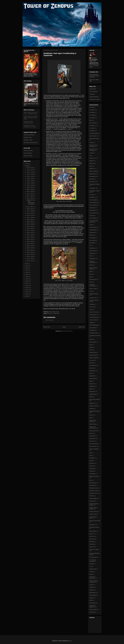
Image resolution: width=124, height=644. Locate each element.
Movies (91, 415)
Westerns (92, 598)
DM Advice (92, 253)
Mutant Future (93, 424)
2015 (27, 283)
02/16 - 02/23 (30, 252)
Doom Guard (46, 296)
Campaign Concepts (94, 184)
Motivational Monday (95, 411)
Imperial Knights (93, 358)
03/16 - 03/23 (30, 244)
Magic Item (92, 384)
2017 (27, 279)
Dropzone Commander (92, 262)
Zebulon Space (93, 609)
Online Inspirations (94, 449)
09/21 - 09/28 (30, 192)
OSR (91, 456)
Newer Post (47, 327)
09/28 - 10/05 (30, 189)
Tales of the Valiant (94, 549)
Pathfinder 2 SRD (28, 140)
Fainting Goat (93, 279)
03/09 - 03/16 (30, 246)
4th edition (92, 126)
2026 (27, 164)
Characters (92, 208)
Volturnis (92, 585)
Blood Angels (93, 174)
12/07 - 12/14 (30, 172)
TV (90, 566)
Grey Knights (93, 328)
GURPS (91, 339)
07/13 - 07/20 (30, 215)
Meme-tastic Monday (95, 399)
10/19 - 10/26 (30, 183)
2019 (27, 274)
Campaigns (92, 188)
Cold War (92, 216)
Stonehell (92, 544)
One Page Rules (94, 444)
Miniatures (92, 403)
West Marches (93, 595)
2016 (27, 281)
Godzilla (91, 323)
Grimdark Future (93, 333)
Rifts (91, 480)
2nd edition (92, 113)
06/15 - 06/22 (30, 220)
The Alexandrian (93, 92)
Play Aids (92, 463)
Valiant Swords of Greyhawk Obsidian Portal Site (94, 76)
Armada (91, 153)
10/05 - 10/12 (30, 187)
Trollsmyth (92, 94)
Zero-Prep (92, 612)
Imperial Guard (93, 355)
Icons (91, 350)
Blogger (70, 641)
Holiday (91, 347)
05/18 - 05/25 (30, 228)
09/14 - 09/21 (30, 194)
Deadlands (50, 313)
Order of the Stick (28, 156)
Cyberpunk (92, 232)
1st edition (92, 110)
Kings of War (93, 378)
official (81, 95)
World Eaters (93, 603)
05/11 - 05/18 (30, 231)
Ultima (91, 574)
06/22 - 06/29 (30, 218)
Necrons (91, 433)
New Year (92, 441)
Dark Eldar (92, 243)
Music (91, 418)
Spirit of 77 (92, 534)
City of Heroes (93, 213)
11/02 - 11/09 (30, 179)
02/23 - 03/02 (30, 250)
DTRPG (91, 265)
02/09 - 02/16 (30, 254)
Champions (92, 197)
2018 (27, 277)
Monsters (92, 409)
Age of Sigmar (93, 136)
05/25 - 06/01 (30, 226)
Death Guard (93, 251)
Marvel (91, 389)
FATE (91, 282)
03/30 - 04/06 (30, 241)
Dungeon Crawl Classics (93, 268)
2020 (27, 272)
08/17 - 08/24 (30, 198)
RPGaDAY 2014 (93, 488)
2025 (27, 166)
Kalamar (91, 368)
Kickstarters (92, 371)
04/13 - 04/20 (30, 237)
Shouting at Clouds (94, 527)
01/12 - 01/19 (30, 259)
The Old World (93, 557)
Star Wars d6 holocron (29, 135)
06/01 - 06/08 (30, 224)
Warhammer (92, 593)
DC (90, 245)
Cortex (91, 225)
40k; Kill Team (93, 123)
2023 (27, 266)
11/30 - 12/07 (30, 174)
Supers (91, 547)
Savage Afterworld (94, 97)
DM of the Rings (28, 153)
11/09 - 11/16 (30, 176)
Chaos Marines (93, 203)
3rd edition (92, 118)
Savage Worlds (56, 313)
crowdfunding (93, 230)
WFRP (91, 600)
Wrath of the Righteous (92, 606)
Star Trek (92, 536)
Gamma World (93, 320)
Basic (91, 166)
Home (64, 327)
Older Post (81, 327)
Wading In (92, 587)
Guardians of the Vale (95, 336)
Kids (91, 373)
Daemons (92, 235)
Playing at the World (94, 99)
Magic (91, 381)
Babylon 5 (92, 161)
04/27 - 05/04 (30, 235)
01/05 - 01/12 (30, 261)
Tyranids (92, 572)
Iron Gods (92, 360)
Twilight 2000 (93, 569)
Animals (91, 143)
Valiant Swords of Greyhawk (94, 581)
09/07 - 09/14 (30, 196)
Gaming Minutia (93, 317)
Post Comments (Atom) (67, 331)
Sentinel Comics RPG (95, 521)
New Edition (92, 439)
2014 (27, 285)
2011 (27, 292)
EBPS (91, 272)
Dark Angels (92, 238)
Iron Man (92, 363)
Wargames (92, 590)
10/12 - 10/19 (30, 185)
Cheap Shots (93, 210)
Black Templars (93, 171)
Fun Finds (92, 307)
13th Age (92, 107)
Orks (91, 453)
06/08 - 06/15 (30, 222)
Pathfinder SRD (28, 137)
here (79, 128)
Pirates (91, 461)
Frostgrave (92, 304)
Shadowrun (92, 525)
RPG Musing (93, 483)
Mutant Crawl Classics (93, 421)
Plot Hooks (92, 469)
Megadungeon (93, 394)
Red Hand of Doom (94, 476)
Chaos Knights (93, 200)
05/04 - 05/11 (30, 233)
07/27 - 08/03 (30, 211)
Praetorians (92, 474)
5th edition (92, 131)
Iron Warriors (93, 365)
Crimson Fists (93, 227)
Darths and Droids (28, 151)
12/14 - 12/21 (30, 170)
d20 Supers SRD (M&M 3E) (31, 143)
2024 (27, 264)
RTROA (91, 496)
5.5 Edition (92, 128)
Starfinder (92, 542)
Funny (91, 309)
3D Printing (92, 115)
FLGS (91, 291)
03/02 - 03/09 (30, 248)
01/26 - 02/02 (30, 257)
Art (90, 156)
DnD (91, 256)
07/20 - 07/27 (30, 213)
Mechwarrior (92, 392)
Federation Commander (92, 285)
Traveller (92, 564)
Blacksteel (94, 58)
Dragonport (92, 259)
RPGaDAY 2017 (93, 493)
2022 (27, 268)
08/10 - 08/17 (30, 207)
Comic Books (93, 218)
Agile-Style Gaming (94, 139)
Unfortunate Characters (92, 578)
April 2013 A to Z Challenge (94, 150)
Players (91, 466)
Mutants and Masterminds (93, 427)
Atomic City (92, 158)
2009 (27, 296)
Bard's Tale (92, 163)
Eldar (91, 274)
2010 (27, 294)
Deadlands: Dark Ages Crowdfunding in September (31, 202)
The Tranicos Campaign (93, 561)
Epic (91, 277)
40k (90, 120)
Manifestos (92, 386)
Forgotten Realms (94, 294)
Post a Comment (49, 320)
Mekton (91, 397)
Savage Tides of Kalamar (93, 508)
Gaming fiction (93, 315)
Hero (91, 345)
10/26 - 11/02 (30, 181)
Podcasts (92, 471)
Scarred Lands (93, 514)
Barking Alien (93, 89)
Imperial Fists (93, 352)
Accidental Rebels (94, 133)
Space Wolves (93, 531)
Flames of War (93, 289)
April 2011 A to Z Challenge (94, 146)
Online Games (93, 446)
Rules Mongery (93, 498)
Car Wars (92, 195)
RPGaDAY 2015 (93, 491)
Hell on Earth (93, 342)
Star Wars (92, 539)
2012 (27, 290)
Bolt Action (92, 179)
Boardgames (93, 176)
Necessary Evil (93, 431)
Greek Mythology (94, 325)
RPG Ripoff (92, 485)
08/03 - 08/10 (30, 209)
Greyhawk (92, 330)
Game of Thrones (94, 312)
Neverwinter (92, 436)
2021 (27, 270)
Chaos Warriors (93, 205)
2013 (27, 288)
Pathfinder (92, 458)
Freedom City (93, 298)
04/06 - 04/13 (30, 239)
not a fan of (73, 242)
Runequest (92, 501)
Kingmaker (92, 376)
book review (92, 182)
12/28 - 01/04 (30, 168)
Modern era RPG (94, 406)
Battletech (92, 169)
